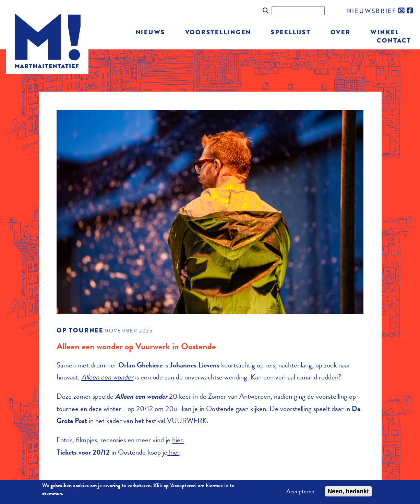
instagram (402, 11)
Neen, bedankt (348, 493)
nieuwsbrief (372, 10)
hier (173, 452)
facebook (410, 11)
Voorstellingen (218, 32)
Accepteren (300, 493)
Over (340, 32)
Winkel (385, 32)
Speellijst (291, 32)
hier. (178, 440)
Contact (394, 40)
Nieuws (151, 32)
